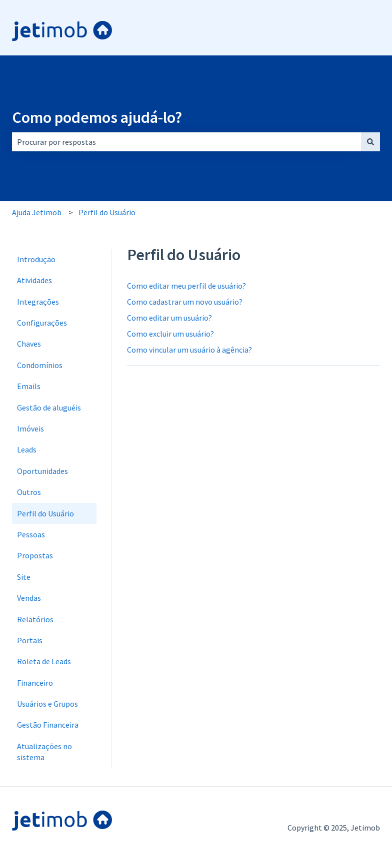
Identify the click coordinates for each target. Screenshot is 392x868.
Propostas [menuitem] (35, 555)
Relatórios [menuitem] (35, 619)
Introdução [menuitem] (36, 259)
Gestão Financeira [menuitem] (48, 725)
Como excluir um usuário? (170, 334)
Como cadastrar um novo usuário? (185, 302)
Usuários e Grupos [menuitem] (47, 704)
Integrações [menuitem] (38, 302)
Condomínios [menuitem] (40, 365)
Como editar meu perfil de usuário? (186, 286)
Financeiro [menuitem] (35, 683)
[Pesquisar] (370, 142)
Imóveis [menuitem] (30, 429)
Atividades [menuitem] (34, 280)
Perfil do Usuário (107, 212)
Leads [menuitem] (27, 449)
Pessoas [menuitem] (31, 534)
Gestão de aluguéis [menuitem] (49, 408)
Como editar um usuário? (169, 318)
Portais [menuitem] (30, 640)
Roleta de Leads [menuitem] (44, 661)
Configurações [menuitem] (42, 323)
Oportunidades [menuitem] (42, 471)
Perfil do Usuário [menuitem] (45, 513)
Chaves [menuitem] (29, 344)
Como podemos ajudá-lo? (97, 117)
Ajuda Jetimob (37, 212)
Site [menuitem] (24, 577)
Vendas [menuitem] (29, 598)
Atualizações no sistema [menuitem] (44, 752)
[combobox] (186, 142)
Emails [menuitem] (29, 386)
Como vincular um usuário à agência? (189, 350)
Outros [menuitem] (29, 492)
